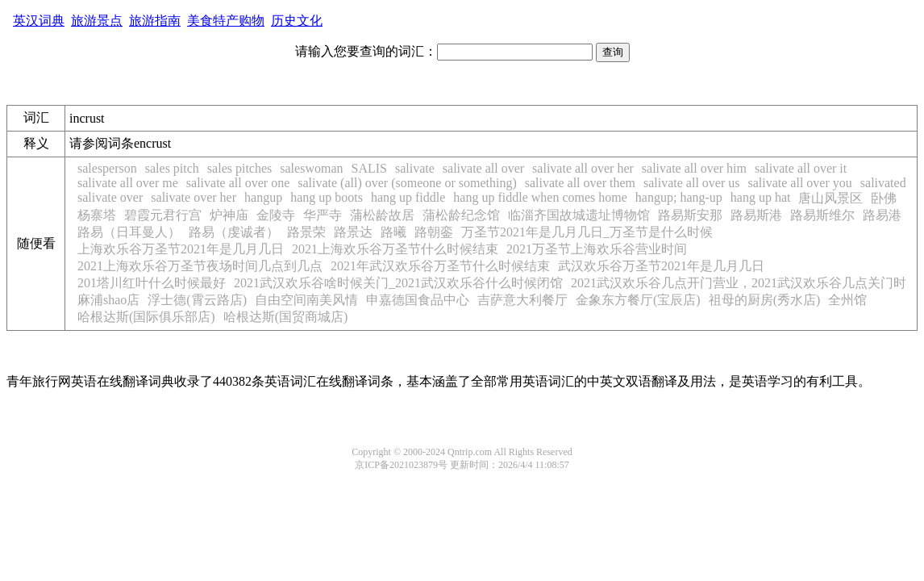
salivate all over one (238, 183)
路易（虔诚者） (234, 232)
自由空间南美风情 (306, 300)
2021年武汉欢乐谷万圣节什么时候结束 (440, 266)
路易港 (882, 215)
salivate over (110, 197)
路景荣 (306, 232)
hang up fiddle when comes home (540, 197)
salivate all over (483, 168)
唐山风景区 (830, 198)
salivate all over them (580, 183)
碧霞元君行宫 (163, 215)
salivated (883, 183)
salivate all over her (583, 168)
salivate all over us (692, 183)
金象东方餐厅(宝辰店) (638, 300)
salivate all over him (694, 168)
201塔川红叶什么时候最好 (152, 283)
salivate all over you (800, 183)
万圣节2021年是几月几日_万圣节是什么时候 (587, 232)
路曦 (393, 232)
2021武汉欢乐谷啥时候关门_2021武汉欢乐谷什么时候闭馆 (398, 283)
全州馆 (847, 300)
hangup (263, 197)
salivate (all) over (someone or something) (407, 183)
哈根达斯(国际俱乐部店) (146, 317)
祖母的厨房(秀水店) (765, 300)
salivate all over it (801, 168)
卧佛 (884, 198)
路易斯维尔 (822, 215)
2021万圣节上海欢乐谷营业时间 (597, 249)
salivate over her (194, 197)
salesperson (107, 168)
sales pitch (172, 168)
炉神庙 (229, 215)
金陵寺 (276, 215)
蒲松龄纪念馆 (461, 215)
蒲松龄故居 (382, 215)
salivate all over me (128, 183)
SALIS (368, 168)
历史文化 (297, 21)
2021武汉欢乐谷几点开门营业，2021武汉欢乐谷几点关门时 (739, 283)
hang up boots (327, 197)
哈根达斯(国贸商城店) (286, 317)
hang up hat (761, 197)
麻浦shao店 (108, 300)
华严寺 (323, 215)
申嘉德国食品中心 (418, 300)
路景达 (353, 232)
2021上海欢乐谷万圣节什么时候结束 (395, 249)
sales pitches (239, 168)
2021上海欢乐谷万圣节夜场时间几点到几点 (200, 266)
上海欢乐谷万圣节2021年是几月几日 (181, 249)
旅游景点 (97, 21)
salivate (415, 168)
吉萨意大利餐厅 (522, 300)
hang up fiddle (408, 197)
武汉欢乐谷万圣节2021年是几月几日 (661, 266)
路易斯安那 (690, 215)
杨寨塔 (97, 215)
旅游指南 (155, 21)
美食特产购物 (226, 21)
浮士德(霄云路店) (197, 300)
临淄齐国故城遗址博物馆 (579, 215)
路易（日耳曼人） (129, 232)
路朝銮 (434, 232)
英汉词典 (39, 21)
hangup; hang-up (679, 197)
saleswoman (311, 168)
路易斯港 (756, 215)
